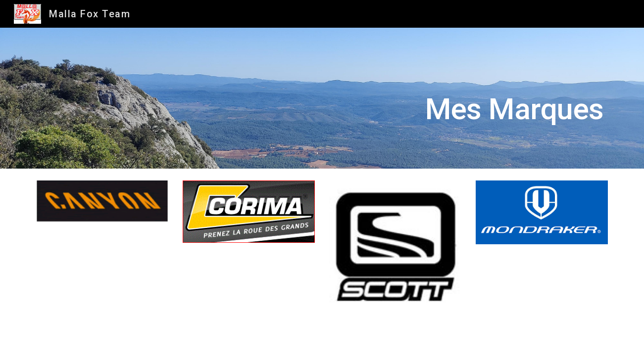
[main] (371, 98)
